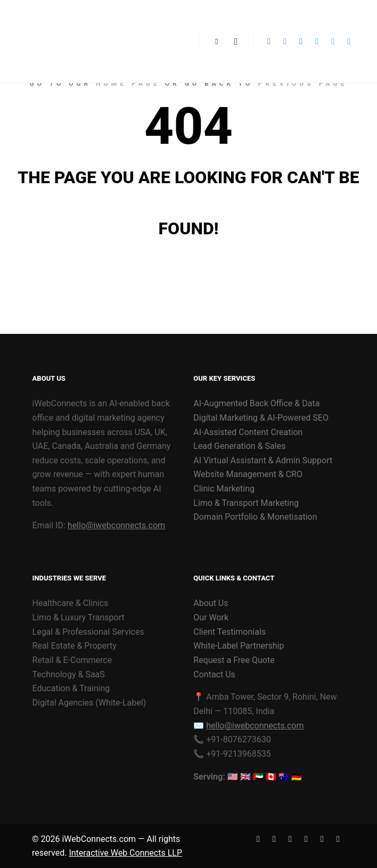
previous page (302, 84)
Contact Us (214, 674)
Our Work (211, 617)
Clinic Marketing (224, 489)
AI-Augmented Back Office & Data (256, 403)
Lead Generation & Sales (239, 446)
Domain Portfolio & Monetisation (255, 517)
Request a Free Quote (234, 660)
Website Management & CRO (248, 474)
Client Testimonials (230, 632)
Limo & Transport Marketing (246, 503)
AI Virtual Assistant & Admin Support (263, 460)
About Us (211, 603)
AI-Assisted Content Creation (248, 432)
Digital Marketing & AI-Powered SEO (261, 418)
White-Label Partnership (239, 646)
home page (128, 84)
